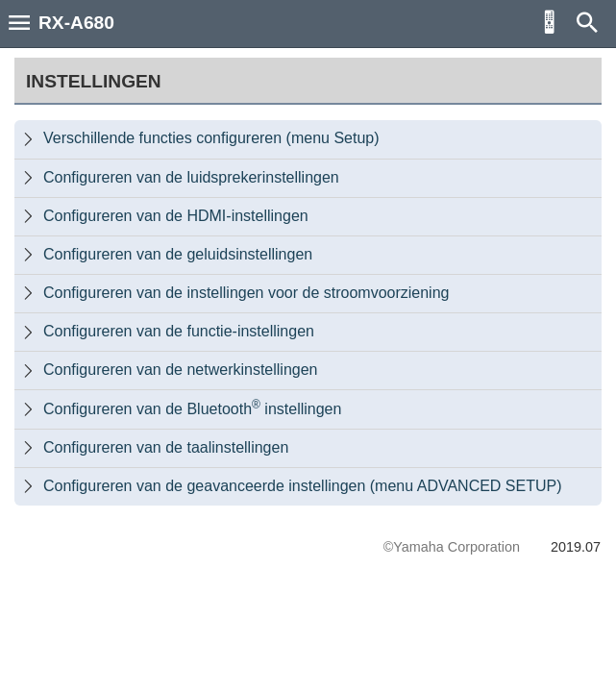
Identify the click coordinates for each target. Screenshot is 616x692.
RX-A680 (76, 23)
